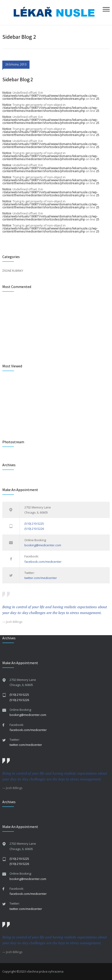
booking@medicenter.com (43, 545)
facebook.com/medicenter (43, 562)
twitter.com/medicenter (41, 578)
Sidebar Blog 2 (18, 79)
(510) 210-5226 (34, 529)
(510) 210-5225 (34, 524)
